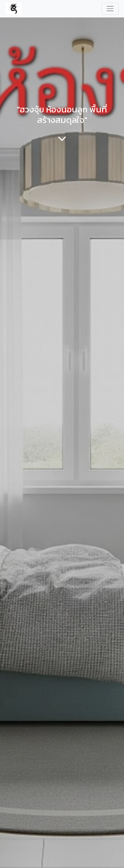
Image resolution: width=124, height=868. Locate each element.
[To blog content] (62, 138)
